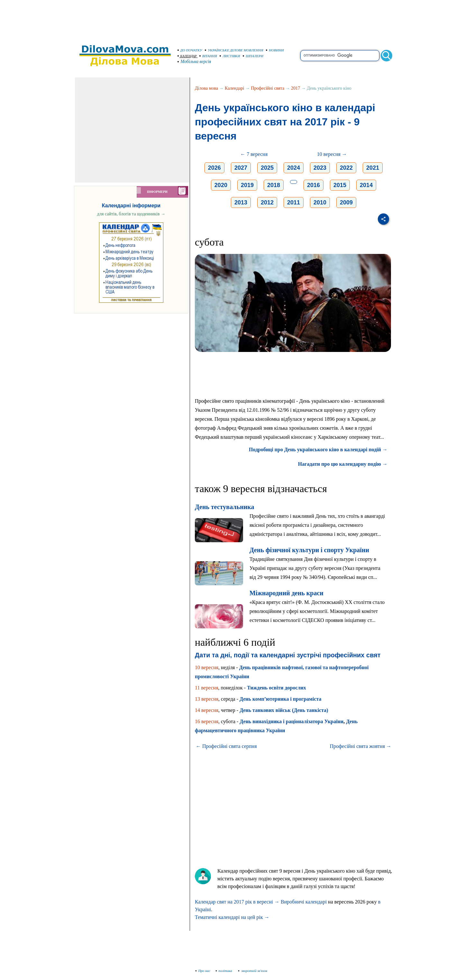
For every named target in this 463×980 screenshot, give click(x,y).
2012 (267, 202)
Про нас (203, 971)
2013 (241, 202)
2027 (241, 168)
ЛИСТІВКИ (230, 56)
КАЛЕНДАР (187, 56)
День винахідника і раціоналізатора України (291, 721)
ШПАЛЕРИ (253, 56)
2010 (320, 202)
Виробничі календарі (304, 902)
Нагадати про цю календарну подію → (343, 464)
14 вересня (207, 710)
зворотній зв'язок (253, 971)
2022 (346, 168)
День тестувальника (224, 507)
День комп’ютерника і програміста (281, 699)
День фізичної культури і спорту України (309, 550)
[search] (340, 56)
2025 (267, 168)
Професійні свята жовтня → (361, 746)
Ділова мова (206, 88)
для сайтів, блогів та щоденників (131, 214)
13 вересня (207, 699)
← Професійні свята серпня (226, 746)
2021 (373, 168)
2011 (294, 202)
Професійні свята (268, 88)
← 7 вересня (254, 154)
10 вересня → (332, 154)
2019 (247, 185)
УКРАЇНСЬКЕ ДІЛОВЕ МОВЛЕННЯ (234, 50)
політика (225, 971)
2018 (274, 185)
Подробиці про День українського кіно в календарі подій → (318, 450)
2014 (366, 185)
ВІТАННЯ (208, 56)
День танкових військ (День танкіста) (284, 710)
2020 (221, 185)
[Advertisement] (232, 19)
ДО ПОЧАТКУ (190, 50)
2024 (294, 168)
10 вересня (207, 667)
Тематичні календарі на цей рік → (232, 917)
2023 (320, 168)
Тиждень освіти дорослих (277, 688)
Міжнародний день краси (286, 593)
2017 (295, 88)
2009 (346, 202)
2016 (313, 185)
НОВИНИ (275, 50)
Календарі (234, 88)
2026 (214, 168)
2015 (340, 185)
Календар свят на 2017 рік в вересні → (237, 902)
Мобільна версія (195, 62)
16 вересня (207, 721)
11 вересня (207, 688)
